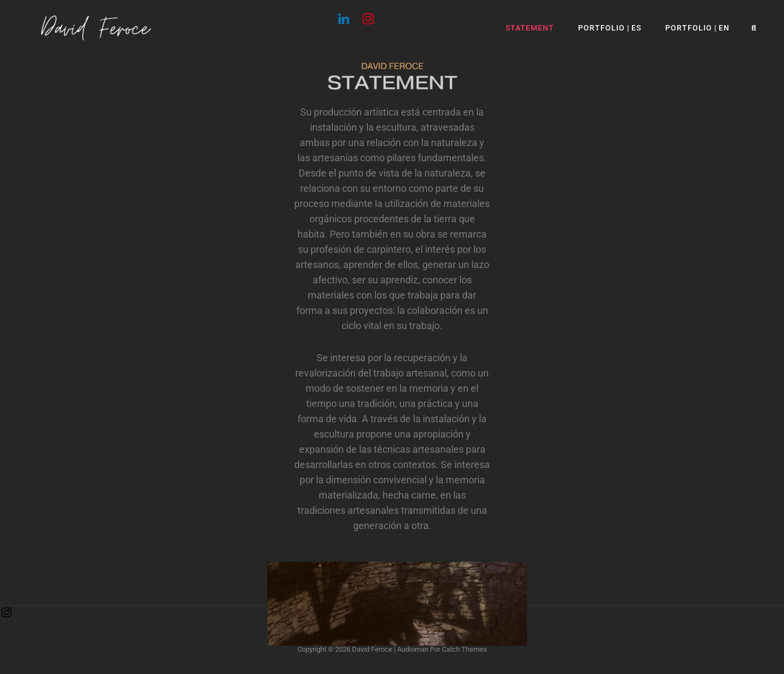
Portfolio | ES (610, 28)
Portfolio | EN (697, 28)
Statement (530, 28)
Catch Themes (464, 649)
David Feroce (372, 649)
